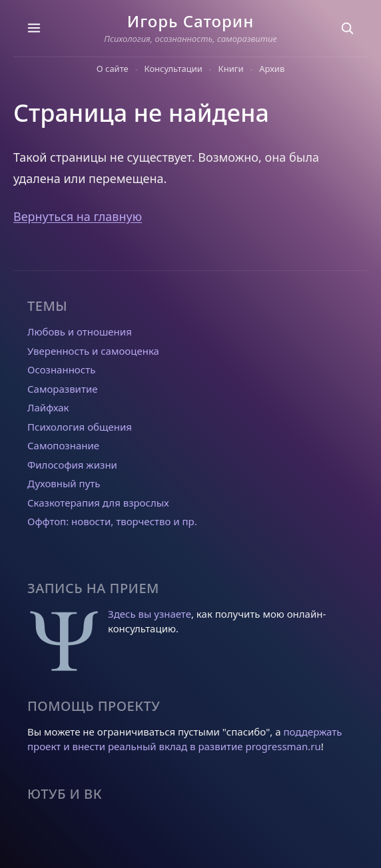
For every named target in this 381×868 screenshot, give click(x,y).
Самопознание (63, 445)
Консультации (174, 69)
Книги (231, 69)
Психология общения (80, 427)
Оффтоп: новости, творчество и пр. (112, 521)
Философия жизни (72, 465)
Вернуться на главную (78, 216)
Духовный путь (64, 483)
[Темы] (34, 28)
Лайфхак (48, 407)
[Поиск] (347, 28)
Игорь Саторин (190, 21)
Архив (272, 69)
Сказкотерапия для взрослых (98, 503)
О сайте (113, 69)
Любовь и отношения (80, 331)
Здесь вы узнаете (150, 614)
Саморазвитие (62, 389)
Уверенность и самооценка (93, 351)
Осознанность (61, 369)
